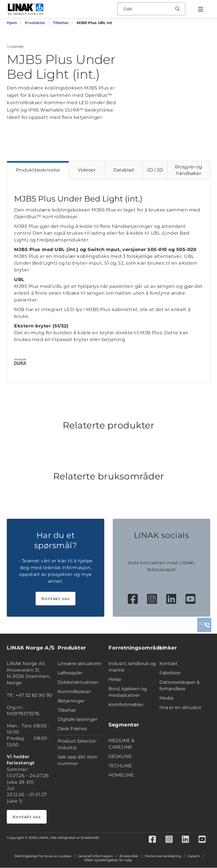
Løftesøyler (70, 673)
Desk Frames (72, 729)
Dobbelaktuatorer (78, 682)
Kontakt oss (56, 599)
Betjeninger (71, 701)
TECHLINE (120, 766)
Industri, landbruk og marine (132, 667)
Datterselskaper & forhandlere (180, 685)
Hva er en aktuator (180, 707)
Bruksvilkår (129, 856)
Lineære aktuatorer (80, 664)
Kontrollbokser (74, 692)
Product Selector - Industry (78, 744)
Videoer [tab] (87, 170)
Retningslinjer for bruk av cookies (43, 856)
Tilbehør (67, 710)
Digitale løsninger (78, 719)
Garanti (194, 856)
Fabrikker (170, 673)
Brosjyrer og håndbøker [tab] (188, 170)
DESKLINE (120, 756)
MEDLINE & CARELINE (121, 744)
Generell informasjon (95, 856)
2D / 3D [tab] (155, 170)
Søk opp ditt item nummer (78, 760)
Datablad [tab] (124, 170)
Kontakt (169, 664)
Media (166, 698)
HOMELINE (121, 775)
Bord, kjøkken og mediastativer (128, 692)
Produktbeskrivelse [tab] (38, 170)
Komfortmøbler (126, 705)
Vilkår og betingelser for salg (108, 860)
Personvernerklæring (163, 856)
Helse (115, 679)
